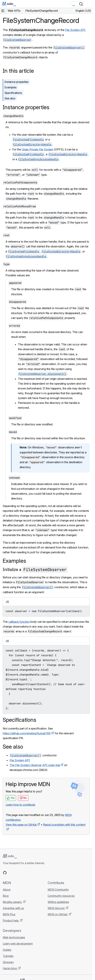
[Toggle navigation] (89, 4)
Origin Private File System (38, 149)
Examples (11, 87)
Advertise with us (13, 908)
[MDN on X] (17, 873)
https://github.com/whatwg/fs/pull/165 (27, 733)
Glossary (8, 962)
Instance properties (16, 82)
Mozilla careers (13, 902)
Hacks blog (10, 968)
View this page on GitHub (21, 825)
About (7, 890)
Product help (11, 921)
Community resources (61, 896)
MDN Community (58, 890)
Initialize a (35, 570)
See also (10, 98)
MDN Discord (56, 908)
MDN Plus (9, 914)
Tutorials (8, 956)
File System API (75, 30)
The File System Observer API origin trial (35, 765)
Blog (6, 896)
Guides (7, 950)
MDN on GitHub (58, 914)
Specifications (13, 93)
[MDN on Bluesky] (11, 873)
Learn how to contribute (20, 805)
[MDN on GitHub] (5, 873)
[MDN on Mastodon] (23, 873)
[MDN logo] (10, 856)
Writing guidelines (58, 902)
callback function (19, 622)
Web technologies (14, 937)
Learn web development (18, 944)
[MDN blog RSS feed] (29, 873)
